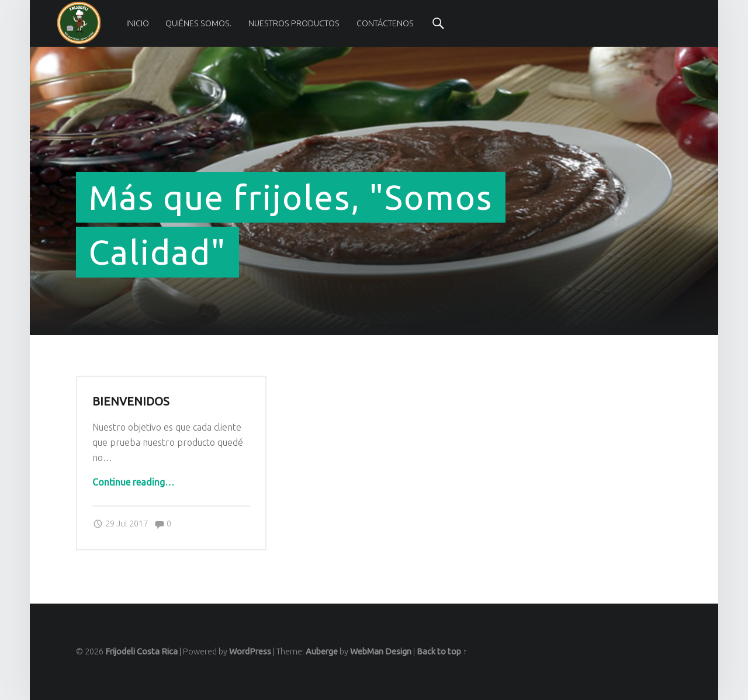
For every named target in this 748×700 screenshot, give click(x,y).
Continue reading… (133, 482)
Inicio (138, 23)
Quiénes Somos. (198, 23)
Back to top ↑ (442, 652)
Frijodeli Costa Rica (141, 652)
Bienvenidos (131, 401)
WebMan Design (381, 652)
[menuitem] (138, 23)
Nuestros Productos (294, 23)
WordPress (250, 652)
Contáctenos (385, 23)
